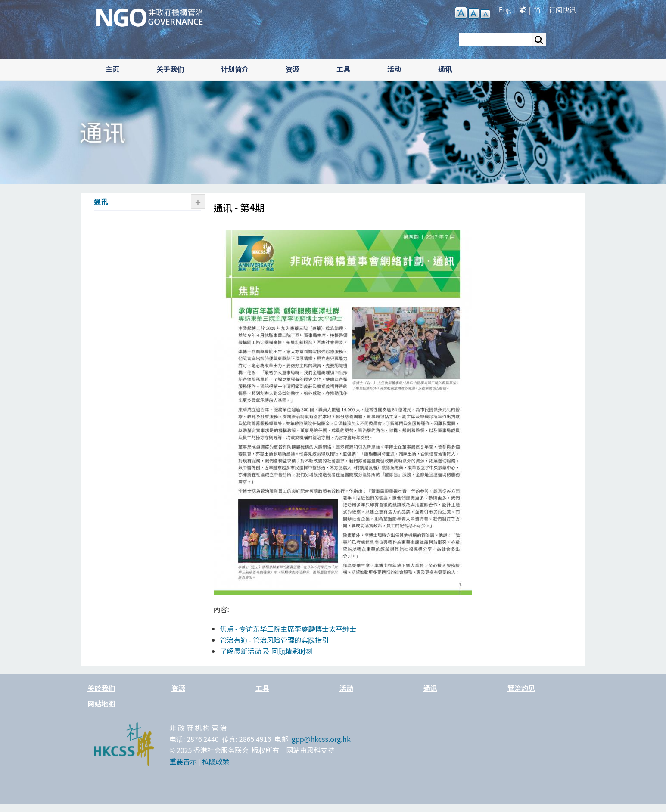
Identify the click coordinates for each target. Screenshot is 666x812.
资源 (293, 69)
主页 (112, 69)
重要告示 (183, 761)
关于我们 (170, 69)
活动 (394, 69)
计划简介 (235, 69)
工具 (343, 69)
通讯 (445, 69)
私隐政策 (216, 761)
